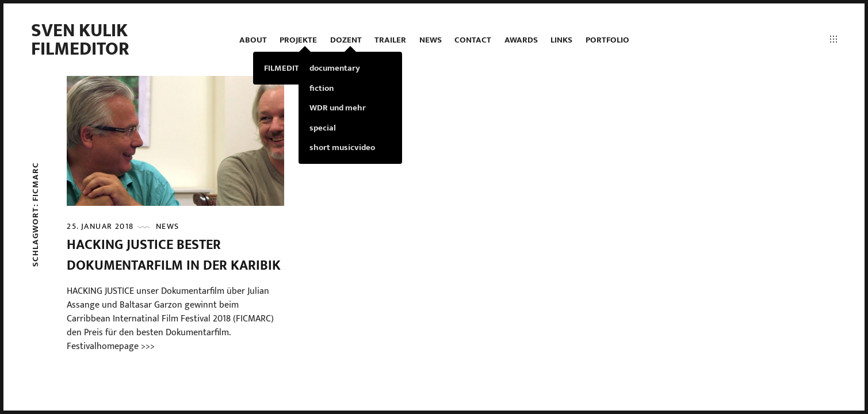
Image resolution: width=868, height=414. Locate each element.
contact (473, 40)
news (431, 40)
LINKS (561, 40)
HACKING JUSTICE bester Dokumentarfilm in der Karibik (174, 255)
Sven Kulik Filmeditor (80, 40)
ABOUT (253, 40)
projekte (298, 40)
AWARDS (521, 40)
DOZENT (346, 40)
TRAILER (390, 40)
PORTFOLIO (607, 40)
